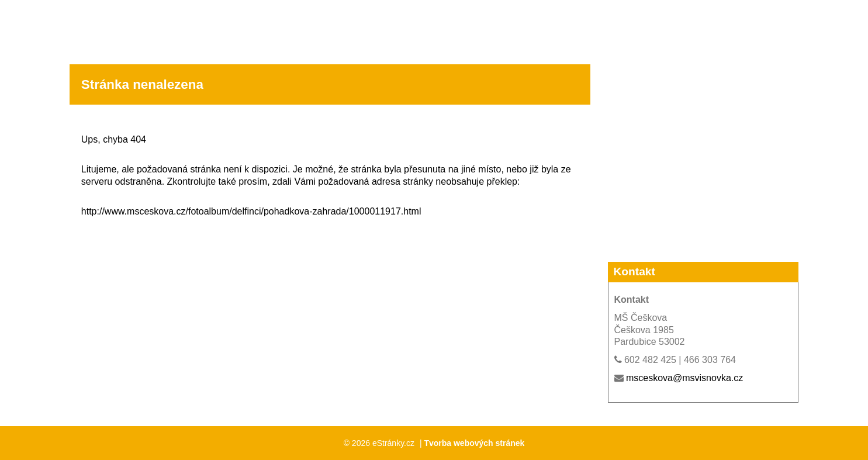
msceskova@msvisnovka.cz (684, 378)
